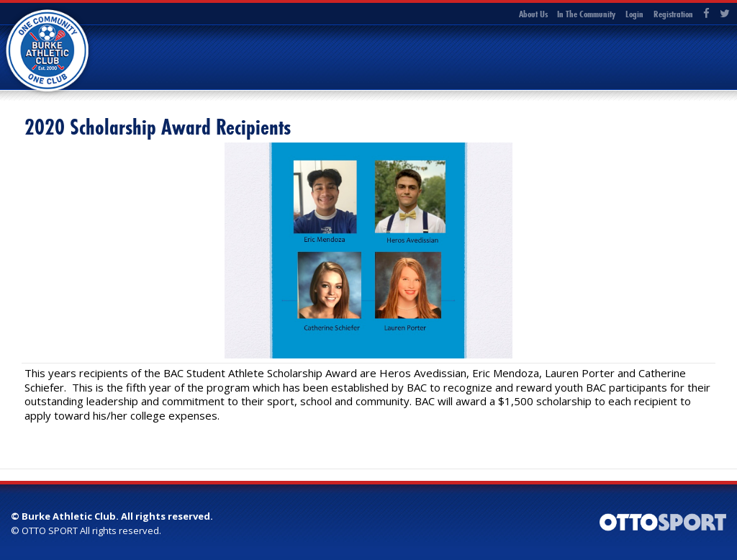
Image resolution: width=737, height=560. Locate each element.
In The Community (586, 14)
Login (634, 14)
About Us (533, 14)
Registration (673, 14)
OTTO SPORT (50, 530)
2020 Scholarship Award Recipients (158, 127)
